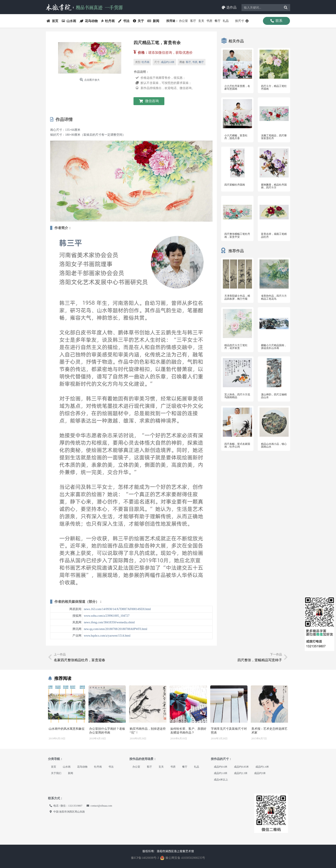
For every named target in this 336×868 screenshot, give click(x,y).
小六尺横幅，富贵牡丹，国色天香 (236, 137)
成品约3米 (260, 773)
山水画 (69, 21)
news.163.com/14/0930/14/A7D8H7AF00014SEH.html (117, 609)
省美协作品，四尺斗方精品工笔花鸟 (274, 297)
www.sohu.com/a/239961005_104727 (107, 616)
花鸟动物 (89, 21)
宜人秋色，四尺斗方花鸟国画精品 (237, 396)
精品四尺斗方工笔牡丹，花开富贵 (236, 347)
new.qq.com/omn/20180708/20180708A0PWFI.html (115, 629)
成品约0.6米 (221, 767)
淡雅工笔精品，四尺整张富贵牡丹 (274, 137)
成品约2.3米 (241, 773)
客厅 (193, 21)
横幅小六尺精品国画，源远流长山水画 (274, 347)
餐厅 (217, 21)
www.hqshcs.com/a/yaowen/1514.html (107, 636)
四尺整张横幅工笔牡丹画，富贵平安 (237, 235)
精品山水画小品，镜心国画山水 (274, 445)
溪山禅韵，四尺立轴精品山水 (274, 396)
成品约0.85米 (241, 767)
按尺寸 (242, 21)
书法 (124, 21)
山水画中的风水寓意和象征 (67, 729)
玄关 (201, 21)
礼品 (226, 21)
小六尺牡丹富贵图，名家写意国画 (237, 87)
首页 (52, 21)
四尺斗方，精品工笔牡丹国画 (274, 87)
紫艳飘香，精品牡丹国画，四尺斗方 (274, 186)
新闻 (153, 21)
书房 (209, 21)
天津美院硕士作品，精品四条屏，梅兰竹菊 (237, 297)
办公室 (183, 21)
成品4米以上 (221, 780)
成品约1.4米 (262, 767)
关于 (139, 21)
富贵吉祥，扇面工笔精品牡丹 (274, 235)
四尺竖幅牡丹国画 (235, 185)
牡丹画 (108, 21)
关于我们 (56, 773)
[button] (229, 8)
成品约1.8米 (168, 62)
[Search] (286, 8)
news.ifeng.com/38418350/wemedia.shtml (109, 622)
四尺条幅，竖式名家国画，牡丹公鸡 (237, 445)
